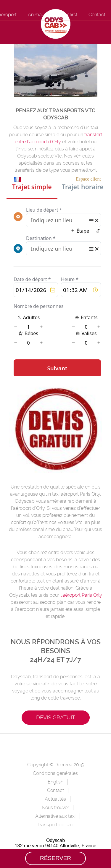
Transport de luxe (55, 825)
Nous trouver (55, 808)
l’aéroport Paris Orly (81, 595)
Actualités (55, 799)
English (55, 782)
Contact (97, 15)
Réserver (55, 858)
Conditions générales (55, 773)
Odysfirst (68, 15)
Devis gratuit (56, 717)
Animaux (37, 15)
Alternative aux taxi (55, 816)
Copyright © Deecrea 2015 (55, 765)
